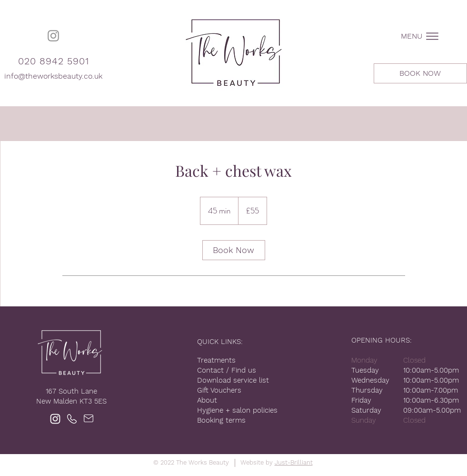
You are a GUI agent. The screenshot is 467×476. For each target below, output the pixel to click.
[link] (234, 250)
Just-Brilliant (294, 462)
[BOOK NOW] (420, 73)
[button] (420, 36)
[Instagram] (53, 36)
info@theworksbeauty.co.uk (53, 76)
